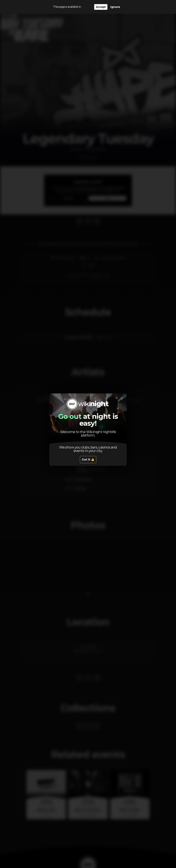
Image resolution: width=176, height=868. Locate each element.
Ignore (115, 7)
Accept (101, 7)
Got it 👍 (88, 460)
